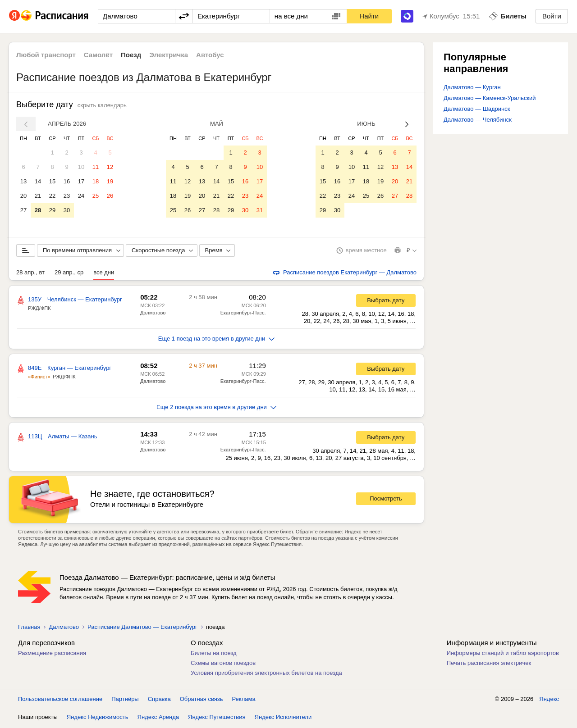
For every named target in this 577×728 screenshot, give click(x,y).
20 (23, 196)
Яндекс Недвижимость (98, 719)
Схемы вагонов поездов (223, 665)
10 (81, 167)
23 (67, 196)
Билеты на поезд (214, 655)
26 (110, 196)
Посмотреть (386, 500)
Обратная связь (201, 701)
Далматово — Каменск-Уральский (490, 98)
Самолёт (98, 55)
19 (110, 181)
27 (23, 210)
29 (52, 210)
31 (260, 210)
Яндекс (549, 701)
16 (67, 181)
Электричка (169, 55)
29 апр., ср (69, 274)
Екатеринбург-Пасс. (243, 314)
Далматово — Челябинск (478, 120)
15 (52, 181)
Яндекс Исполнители (283, 719)
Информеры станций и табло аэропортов (503, 655)
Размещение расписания (52, 655)
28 (38, 210)
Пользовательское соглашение (60, 701)
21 (38, 196)
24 (81, 196)
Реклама (244, 701)
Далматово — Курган (472, 87)
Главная (29, 629)
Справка (159, 701)
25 (96, 196)
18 (96, 181)
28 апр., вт (30, 274)
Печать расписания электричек (489, 665)
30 (67, 210)
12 (110, 167)
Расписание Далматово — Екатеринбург (142, 629)
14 (38, 181)
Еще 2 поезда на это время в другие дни (216, 409)
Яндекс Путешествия (217, 719)
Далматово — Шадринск (477, 109)
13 (23, 181)
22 (52, 196)
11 (96, 167)
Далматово (153, 314)
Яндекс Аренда (158, 719)
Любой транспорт (46, 55)
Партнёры (125, 701)
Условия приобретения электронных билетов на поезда (266, 675)
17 (81, 181)
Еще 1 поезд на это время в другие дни (217, 340)
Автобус (210, 55)
